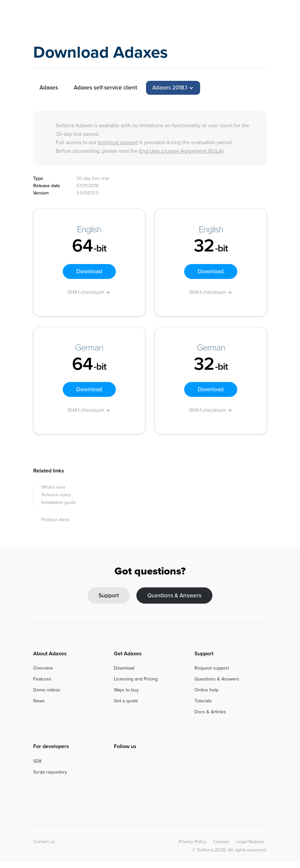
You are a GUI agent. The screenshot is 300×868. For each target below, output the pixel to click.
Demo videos (47, 690)
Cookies (221, 842)
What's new (53, 487)
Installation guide (59, 502)
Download (89, 271)
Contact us (44, 842)
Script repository (50, 772)
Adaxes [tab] (49, 88)
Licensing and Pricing (136, 679)
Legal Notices (250, 842)
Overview (43, 668)
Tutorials (203, 701)
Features (42, 679)
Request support (212, 668)
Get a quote (126, 701)
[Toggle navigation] (262, 18)
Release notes (56, 495)
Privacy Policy (192, 842)
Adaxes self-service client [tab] (105, 88)
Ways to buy (126, 690)
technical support (118, 142)
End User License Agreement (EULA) (181, 151)
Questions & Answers (174, 596)
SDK (37, 761)
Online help (206, 690)
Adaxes (60, 18)
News (39, 701)
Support (109, 596)
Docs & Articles (210, 712)
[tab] (173, 88)
